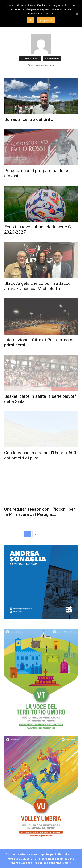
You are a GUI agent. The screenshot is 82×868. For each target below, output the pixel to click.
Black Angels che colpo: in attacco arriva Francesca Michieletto (37, 286)
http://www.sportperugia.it (41, 65)
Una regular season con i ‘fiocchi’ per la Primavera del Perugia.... (40, 512)
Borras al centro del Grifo (29, 119)
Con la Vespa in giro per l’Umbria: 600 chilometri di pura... (40, 455)
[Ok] (77, 14)
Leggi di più (46, 20)
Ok (31, 20)
